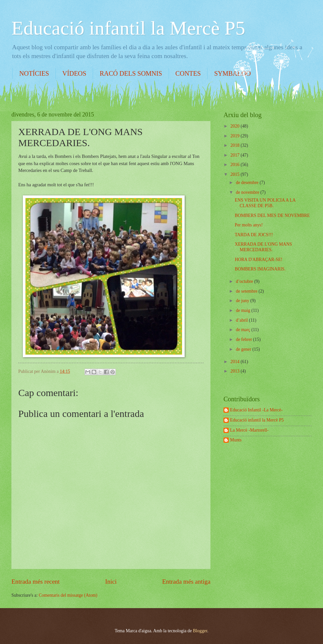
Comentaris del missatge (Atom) (68, 595)
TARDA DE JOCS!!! (254, 235)
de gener (244, 349)
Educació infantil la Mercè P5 (128, 28)
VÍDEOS (74, 73)
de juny (243, 301)
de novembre (248, 192)
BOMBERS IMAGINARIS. (260, 269)
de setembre (247, 291)
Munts (236, 440)
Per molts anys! (249, 225)
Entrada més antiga (186, 582)
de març (244, 330)
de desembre (248, 183)
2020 (235, 126)
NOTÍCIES (34, 73)
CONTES (188, 73)
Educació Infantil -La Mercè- (256, 410)
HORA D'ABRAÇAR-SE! (258, 260)
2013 (235, 371)
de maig (244, 310)
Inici (111, 582)
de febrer (245, 339)
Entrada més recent (36, 582)
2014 (235, 362)
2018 (235, 145)
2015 (235, 174)
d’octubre (245, 281)
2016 (235, 165)
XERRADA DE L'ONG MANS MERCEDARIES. (263, 247)
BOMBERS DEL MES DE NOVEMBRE (272, 215)
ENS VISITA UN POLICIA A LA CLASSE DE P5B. (265, 203)
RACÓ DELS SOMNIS (131, 73)
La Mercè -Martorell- (249, 430)
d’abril (242, 320)
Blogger (200, 631)
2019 (235, 136)
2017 (235, 155)
